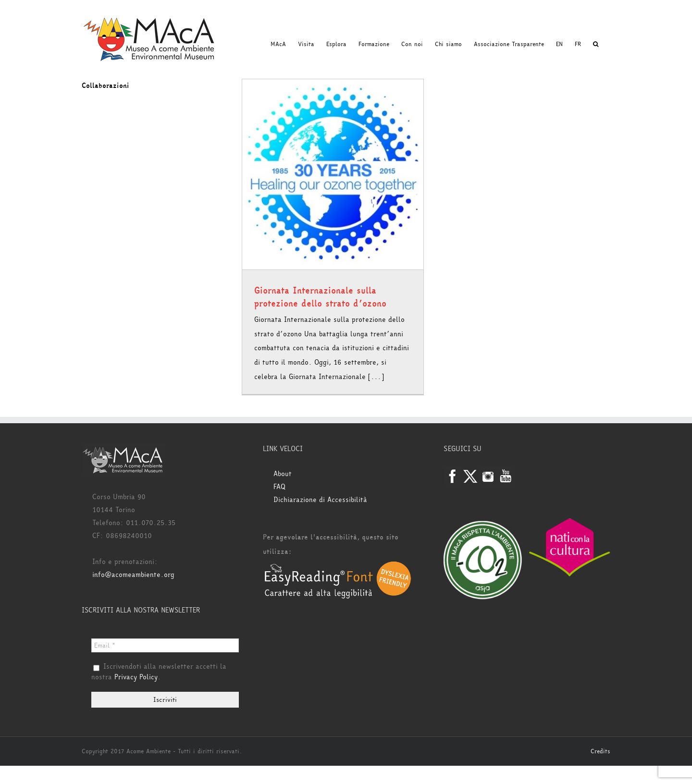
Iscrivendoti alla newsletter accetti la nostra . (159, 672)
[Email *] (165, 645)
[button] (596, 44)
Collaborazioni (105, 86)
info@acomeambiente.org (133, 575)
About (283, 474)
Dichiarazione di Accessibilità (320, 500)
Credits (600, 751)
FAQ (279, 487)
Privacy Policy (136, 677)
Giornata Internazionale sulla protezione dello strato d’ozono (320, 297)
